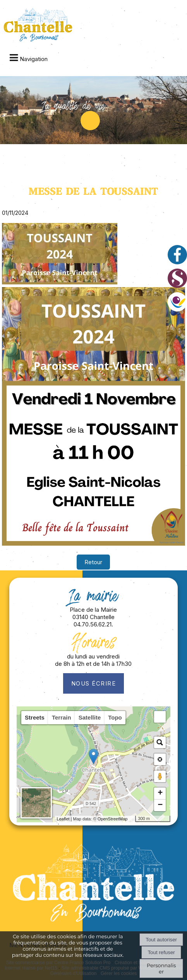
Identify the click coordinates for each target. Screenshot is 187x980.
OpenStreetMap (113, 819)
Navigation (34, 59)
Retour (93, 562)
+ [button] (160, 793)
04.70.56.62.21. (93, 624)
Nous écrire (94, 683)
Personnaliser (161, 968)
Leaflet (63, 819)
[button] (160, 717)
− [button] (160, 805)
